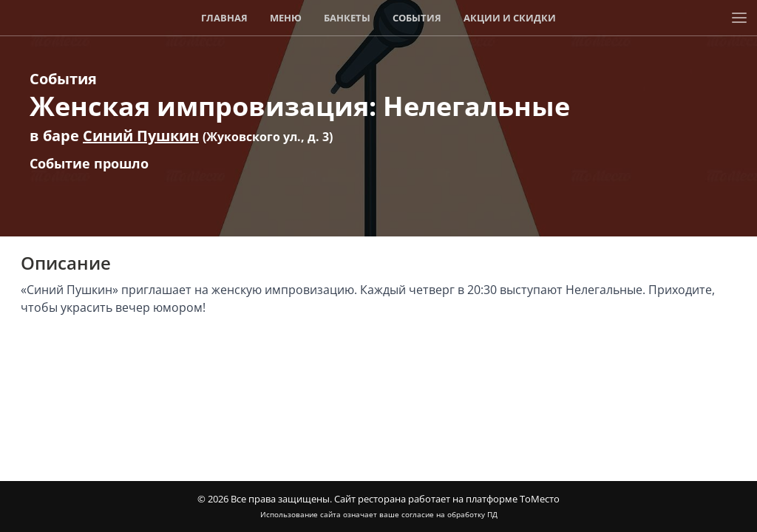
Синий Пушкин (141, 136)
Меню (286, 18)
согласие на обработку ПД (449, 514)
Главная (224, 18)
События (417, 18)
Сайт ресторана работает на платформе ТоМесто (447, 499)
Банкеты (347, 18)
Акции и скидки (510, 18)
